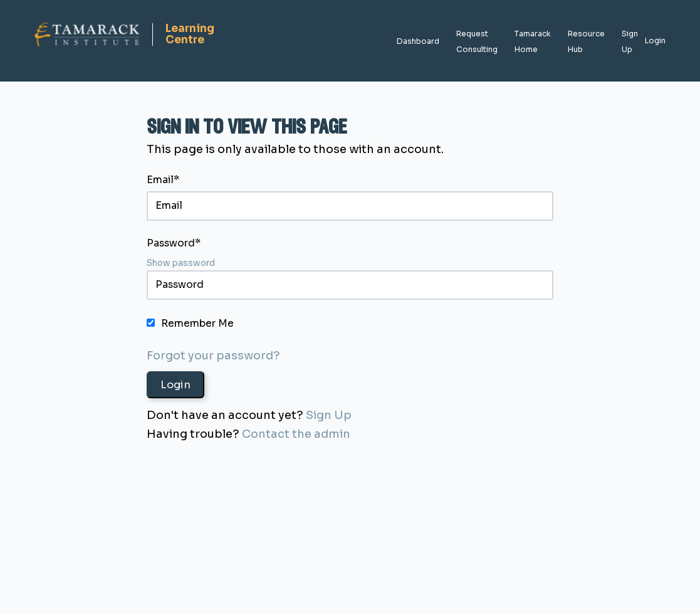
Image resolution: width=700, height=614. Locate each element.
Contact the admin (296, 434)
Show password (181, 263)
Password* (174, 243)
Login (655, 40)
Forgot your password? (213, 356)
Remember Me (197, 324)
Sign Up (329, 415)
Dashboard (418, 41)
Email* (163, 180)
